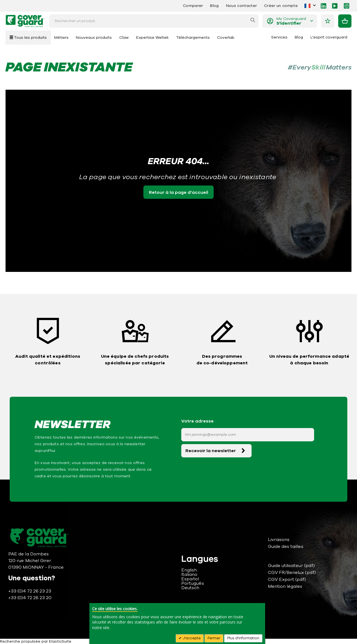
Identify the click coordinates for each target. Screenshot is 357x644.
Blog (214, 6)
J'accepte (191, 638)
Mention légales (285, 586)
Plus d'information (243, 638)
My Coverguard (291, 21)
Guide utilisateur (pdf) (291, 566)
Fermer (214, 638)
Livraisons (279, 540)
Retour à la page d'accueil (178, 192)
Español (190, 579)
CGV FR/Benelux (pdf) (292, 573)
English (189, 570)
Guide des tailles (286, 547)
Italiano (189, 575)
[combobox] (154, 21)
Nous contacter (241, 6)
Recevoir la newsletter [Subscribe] (211, 451)
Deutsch (190, 588)
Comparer (193, 6)
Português (193, 583)
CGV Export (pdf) (287, 579)
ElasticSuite (60, 641)
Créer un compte (281, 6)
